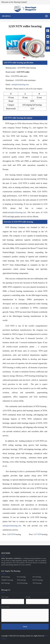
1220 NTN (11, 534)
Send (25, 627)
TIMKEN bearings (7, 580)
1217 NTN (37, 534)
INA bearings (37, 577)
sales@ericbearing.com (20, 85)
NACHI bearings (22, 583)
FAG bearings (21, 577)
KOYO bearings (38, 580)
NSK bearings (21, 580)
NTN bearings (37, 583)
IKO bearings (6, 583)
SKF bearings (6, 577)
